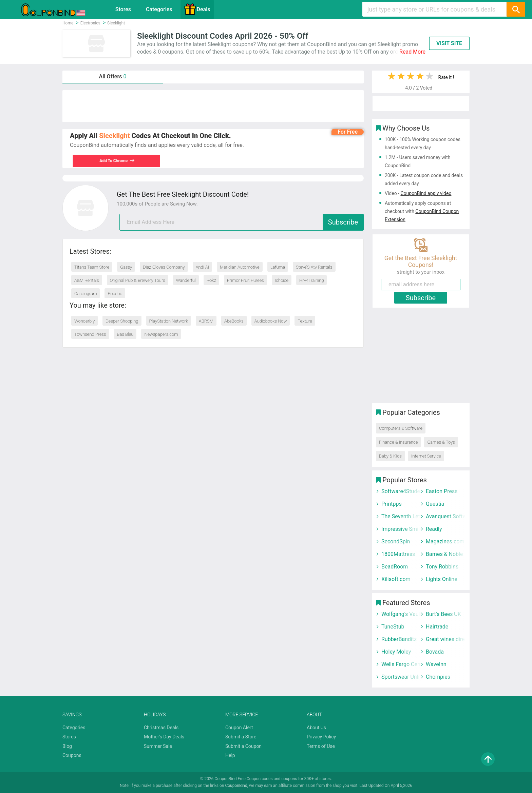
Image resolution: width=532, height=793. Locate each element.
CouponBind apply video (426, 193)
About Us (316, 728)
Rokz (211, 280)
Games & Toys (441, 442)
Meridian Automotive (240, 267)
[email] (242, 222)
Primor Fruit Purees (245, 280)
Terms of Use (321, 746)
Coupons (72, 755)
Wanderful (186, 280)
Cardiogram (85, 294)
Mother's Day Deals (164, 737)
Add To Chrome (114, 161)
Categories (159, 9)
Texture (305, 321)
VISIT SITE (449, 43)
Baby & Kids (390, 456)
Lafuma (278, 267)
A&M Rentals (87, 280)
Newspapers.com (161, 334)
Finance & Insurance (398, 442)
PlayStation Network (169, 321)
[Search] (516, 9)
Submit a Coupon (243, 746)
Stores (123, 9)
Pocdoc (115, 294)
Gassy (126, 267)
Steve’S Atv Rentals (314, 267)
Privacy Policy (321, 737)
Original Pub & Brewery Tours (138, 280)
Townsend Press (90, 334)
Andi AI (202, 267)
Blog (67, 746)
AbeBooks (234, 321)
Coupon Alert (239, 728)
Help (230, 755)
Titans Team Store (92, 267)
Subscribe (343, 222)
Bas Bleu (125, 334)
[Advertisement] (213, 106)
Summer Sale (158, 746)
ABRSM (206, 321)
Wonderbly (84, 321)
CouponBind (236, 786)
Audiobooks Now (271, 321)
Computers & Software (401, 428)
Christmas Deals (161, 728)
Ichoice (282, 280)
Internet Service (426, 456)
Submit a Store (241, 737)
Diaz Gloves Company (164, 267)
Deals (197, 9)
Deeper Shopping (122, 321)
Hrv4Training (311, 280)
